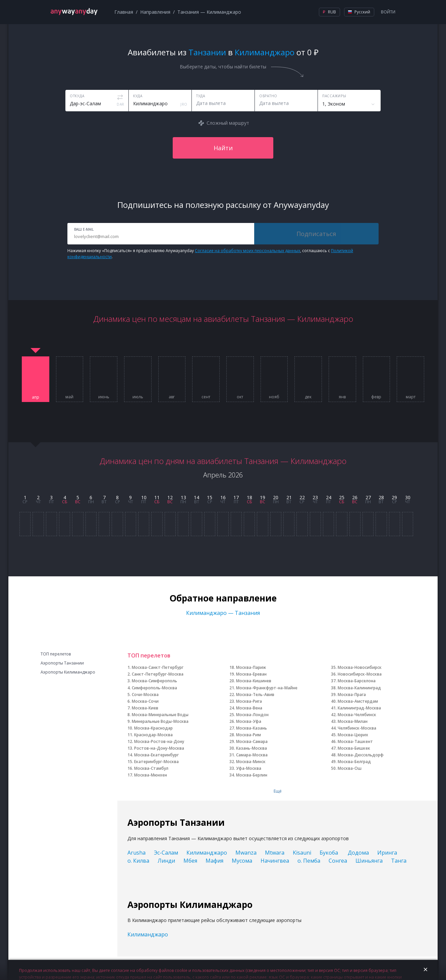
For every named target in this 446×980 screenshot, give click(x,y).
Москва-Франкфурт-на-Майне (267, 688)
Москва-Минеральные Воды (160, 715)
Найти (223, 148)
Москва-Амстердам (358, 701)
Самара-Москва (252, 755)
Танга (399, 861)
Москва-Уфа (249, 721)
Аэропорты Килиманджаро (68, 672)
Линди (166, 861)
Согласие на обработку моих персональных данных (247, 251)
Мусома (242, 861)
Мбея (190, 861)
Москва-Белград (354, 762)
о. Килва (138, 861)
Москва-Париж (251, 667)
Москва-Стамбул (151, 768)
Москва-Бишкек (354, 748)
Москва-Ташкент (355, 741)
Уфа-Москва (249, 768)
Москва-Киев (145, 708)
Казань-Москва (252, 748)
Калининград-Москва (359, 708)
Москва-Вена (249, 708)
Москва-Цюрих (353, 735)
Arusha (136, 853)
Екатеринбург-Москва (156, 762)
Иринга (387, 853)
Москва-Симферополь (154, 681)
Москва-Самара (252, 741)
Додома (358, 853)
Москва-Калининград (359, 688)
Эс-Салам (166, 853)
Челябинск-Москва (357, 728)
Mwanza (246, 853)
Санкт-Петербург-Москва (158, 674)
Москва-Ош (350, 768)
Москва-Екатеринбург (156, 755)
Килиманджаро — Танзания (223, 613)
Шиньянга (369, 861)
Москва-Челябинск (357, 715)
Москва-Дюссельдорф (361, 755)
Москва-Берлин (252, 775)
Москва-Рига (249, 701)
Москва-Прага (352, 695)
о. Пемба (309, 861)
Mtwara (275, 853)
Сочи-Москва (145, 695)
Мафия (214, 861)
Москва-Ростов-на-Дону (159, 741)
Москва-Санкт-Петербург (158, 667)
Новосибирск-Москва (360, 674)
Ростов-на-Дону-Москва (159, 748)
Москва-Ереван (251, 674)
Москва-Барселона (357, 681)
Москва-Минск (251, 762)
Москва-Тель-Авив (255, 695)
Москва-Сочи (145, 701)
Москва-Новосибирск (360, 667)
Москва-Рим (248, 735)
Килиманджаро (207, 853)
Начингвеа (275, 861)
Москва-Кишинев (254, 681)
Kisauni (302, 853)
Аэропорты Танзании (62, 663)
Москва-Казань (252, 728)
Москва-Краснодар (153, 728)
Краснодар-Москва (153, 735)
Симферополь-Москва (154, 688)
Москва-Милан (353, 721)
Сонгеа (338, 861)
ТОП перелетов (56, 654)
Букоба (329, 853)
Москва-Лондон (252, 715)
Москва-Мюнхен (151, 775)
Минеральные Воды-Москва (160, 721)
